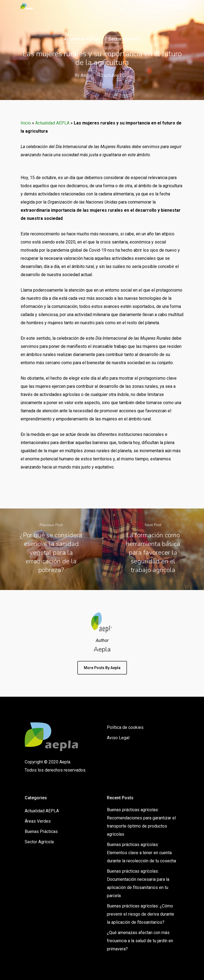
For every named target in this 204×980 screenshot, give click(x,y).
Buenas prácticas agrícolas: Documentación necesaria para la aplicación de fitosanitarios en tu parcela (138, 883)
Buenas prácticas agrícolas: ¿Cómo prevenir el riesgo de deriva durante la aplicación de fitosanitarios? (141, 914)
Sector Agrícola (124, 39)
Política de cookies (125, 727)
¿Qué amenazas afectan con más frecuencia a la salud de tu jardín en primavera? (140, 941)
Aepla (86, 75)
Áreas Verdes (38, 821)
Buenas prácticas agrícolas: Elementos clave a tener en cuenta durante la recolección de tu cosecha (141, 853)
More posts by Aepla (102, 668)
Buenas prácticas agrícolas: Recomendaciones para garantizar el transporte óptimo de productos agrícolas (141, 822)
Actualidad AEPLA (82, 39)
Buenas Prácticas (41, 831)
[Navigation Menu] (180, 7)
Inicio (26, 123)
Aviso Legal (118, 738)
